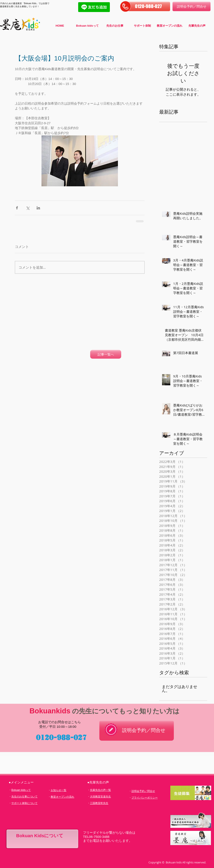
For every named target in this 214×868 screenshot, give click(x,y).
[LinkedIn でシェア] (38, 208)
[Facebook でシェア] (17, 208)
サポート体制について (24, 803)
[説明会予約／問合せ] (192, 6)
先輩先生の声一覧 (100, 790)
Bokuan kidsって (21, 790)
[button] (148, 6)
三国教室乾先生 (99, 803)
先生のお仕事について (24, 797)
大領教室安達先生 (100, 797)
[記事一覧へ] (106, 354)
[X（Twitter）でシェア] (28, 208)
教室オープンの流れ (62, 797)
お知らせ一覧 (59, 790)
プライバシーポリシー (145, 798)
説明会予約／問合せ (143, 791)
